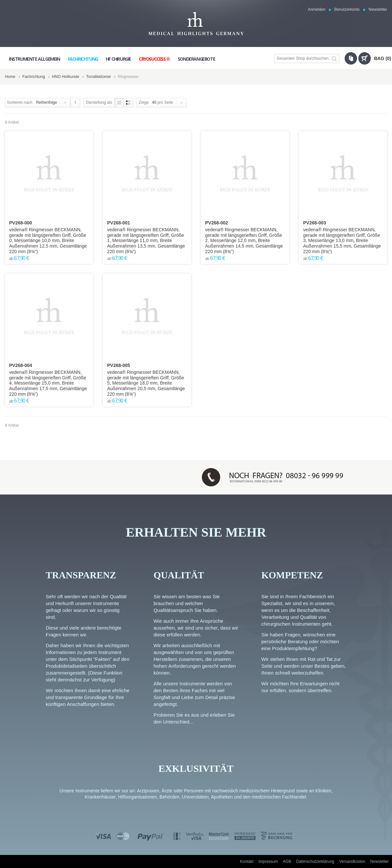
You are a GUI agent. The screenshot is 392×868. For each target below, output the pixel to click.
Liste (128, 103)
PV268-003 (315, 223)
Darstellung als (99, 102)
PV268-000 (21, 223)
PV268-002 (217, 223)
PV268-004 (21, 365)
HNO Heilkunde (65, 77)
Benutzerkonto (347, 9)
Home (10, 77)
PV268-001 (119, 223)
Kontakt (247, 861)
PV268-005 (119, 365)
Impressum (268, 861)
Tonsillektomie (98, 77)
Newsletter (378, 9)
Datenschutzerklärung (315, 861)
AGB (287, 861)
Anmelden (317, 9)
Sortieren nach (20, 102)
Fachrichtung (33, 77)
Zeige (144, 102)
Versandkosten (352, 861)
